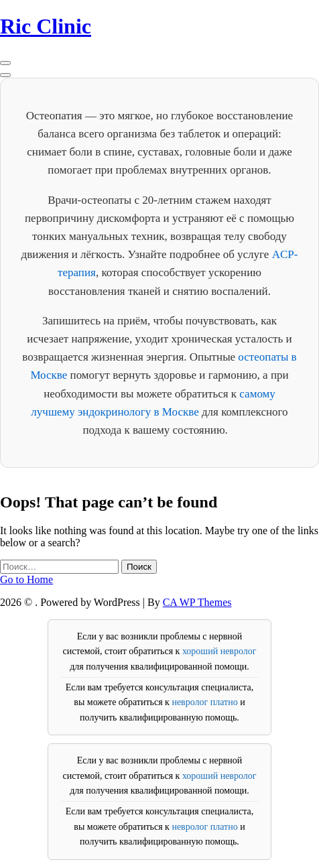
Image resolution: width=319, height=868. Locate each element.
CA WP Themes (197, 602)
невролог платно (204, 702)
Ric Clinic (46, 26)
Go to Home (26, 579)
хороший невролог (219, 651)
